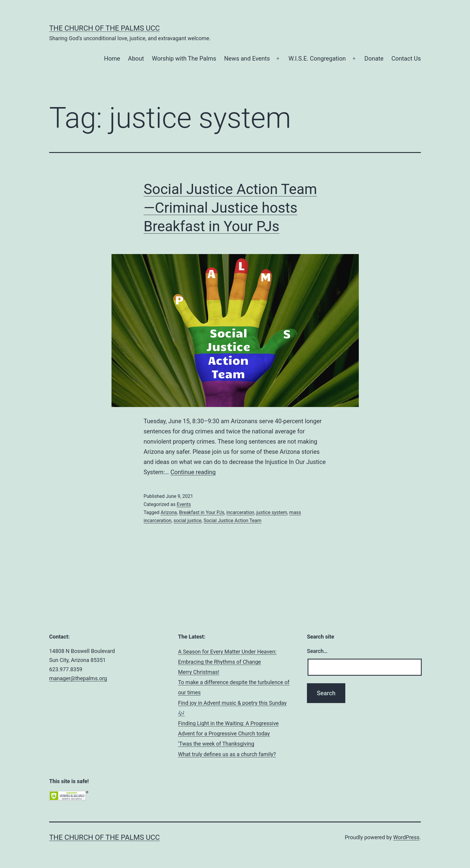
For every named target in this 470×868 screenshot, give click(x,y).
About (136, 58)
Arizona (169, 512)
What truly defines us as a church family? (227, 754)
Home (112, 58)
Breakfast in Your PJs (202, 512)
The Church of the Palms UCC (104, 28)
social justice (187, 521)
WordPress (406, 837)
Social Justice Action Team (232, 521)
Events (184, 504)
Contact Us (406, 58)
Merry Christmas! (199, 672)
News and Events (247, 58)
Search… (317, 651)
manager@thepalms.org (78, 678)
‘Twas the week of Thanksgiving (216, 744)
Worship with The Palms (184, 58)
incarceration (240, 512)
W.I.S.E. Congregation (317, 58)
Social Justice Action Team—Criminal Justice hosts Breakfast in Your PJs (230, 208)
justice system (272, 512)
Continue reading (193, 472)
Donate (374, 58)
